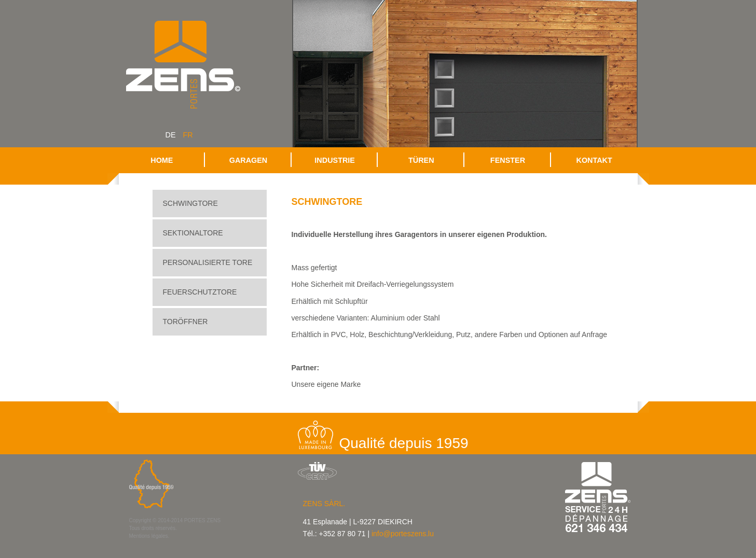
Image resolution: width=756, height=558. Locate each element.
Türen (421, 160)
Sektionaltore (193, 233)
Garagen (249, 160)
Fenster (508, 160)
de (171, 135)
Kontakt (594, 160)
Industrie (335, 160)
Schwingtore (190, 203)
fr (188, 135)
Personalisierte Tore (208, 262)
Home (162, 160)
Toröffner (185, 322)
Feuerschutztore (200, 292)
